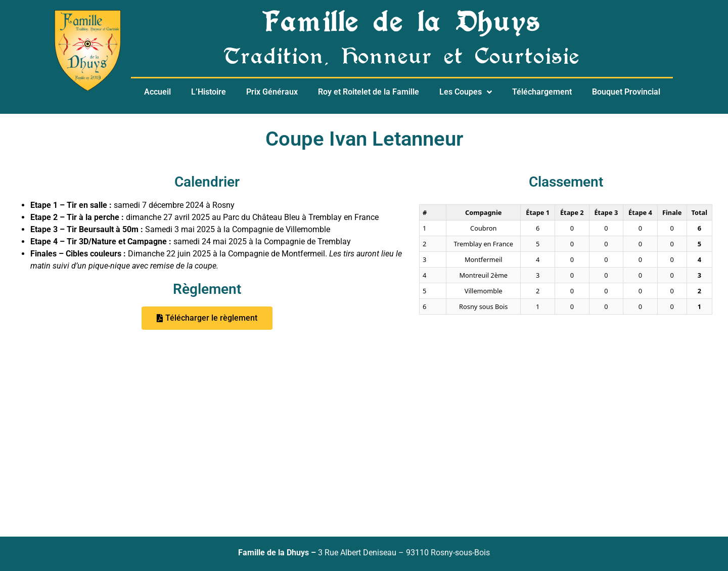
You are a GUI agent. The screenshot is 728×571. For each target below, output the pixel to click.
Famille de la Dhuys (402, 25)
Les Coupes (466, 92)
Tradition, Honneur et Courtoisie (402, 59)
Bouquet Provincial (626, 92)
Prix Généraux (272, 92)
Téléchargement (542, 92)
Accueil (157, 92)
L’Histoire (209, 92)
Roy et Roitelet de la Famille (369, 92)
